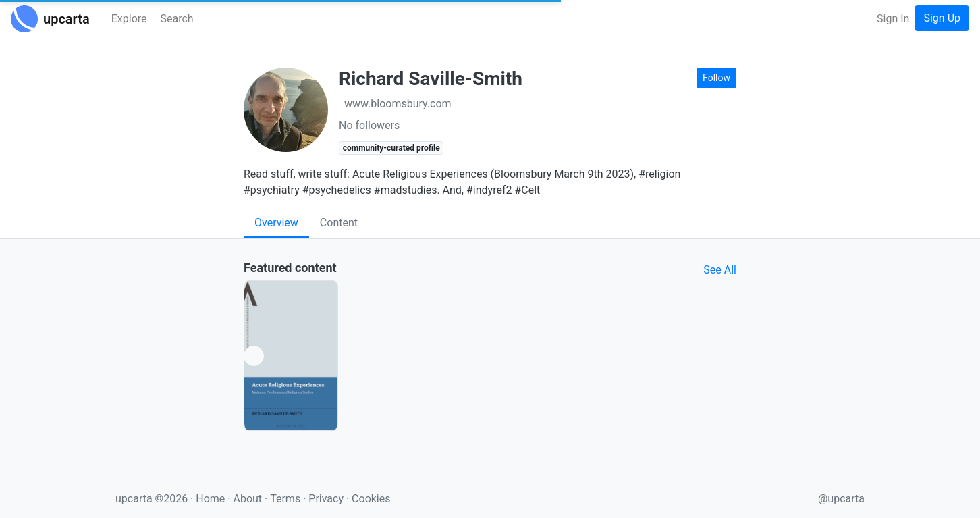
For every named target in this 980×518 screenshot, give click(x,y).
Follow (716, 78)
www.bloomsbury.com (398, 104)
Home (210, 499)
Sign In (893, 19)
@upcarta (841, 499)
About (247, 499)
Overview (276, 223)
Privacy (327, 499)
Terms (287, 499)
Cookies (371, 499)
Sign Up (942, 18)
